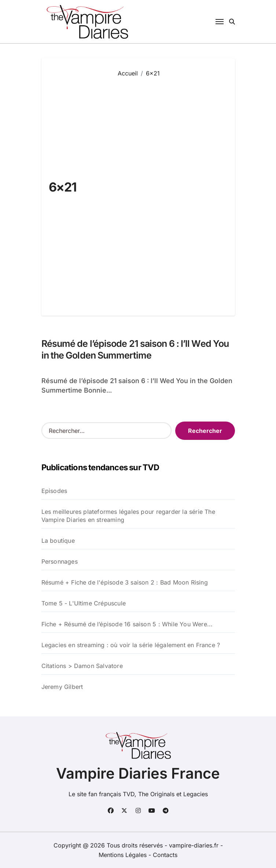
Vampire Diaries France (138, 773)
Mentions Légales (124, 855)
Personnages (60, 561)
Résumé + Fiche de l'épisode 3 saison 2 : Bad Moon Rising (125, 582)
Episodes (54, 491)
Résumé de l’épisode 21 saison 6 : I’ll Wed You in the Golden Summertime (135, 350)
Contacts (165, 855)
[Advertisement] (171, 191)
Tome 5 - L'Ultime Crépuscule (84, 603)
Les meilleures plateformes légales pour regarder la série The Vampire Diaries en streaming (128, 516)
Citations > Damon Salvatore (82, 666)
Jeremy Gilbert (62, 687)
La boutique (58, 541)
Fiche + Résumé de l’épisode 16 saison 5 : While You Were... (127, 624)
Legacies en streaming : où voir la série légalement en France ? (131, 645)
